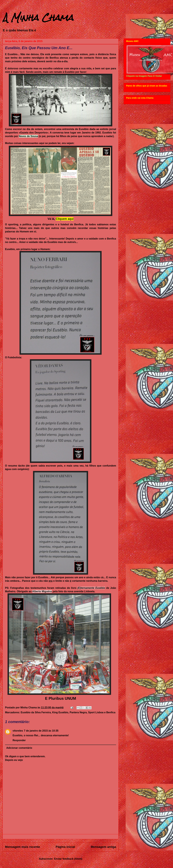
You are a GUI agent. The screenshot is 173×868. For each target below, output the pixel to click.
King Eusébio (60, 712)
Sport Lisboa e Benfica (102, 712)
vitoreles (18, 731)
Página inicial (65, 847)
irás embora (12, 581)
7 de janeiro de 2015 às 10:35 (41, 731)
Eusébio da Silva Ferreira (36, 712)
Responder (19, 740)
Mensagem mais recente (22, 847)
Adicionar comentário (19, 748)
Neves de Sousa (28, 136)
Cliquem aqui (65, 219)
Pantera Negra (78, 712)
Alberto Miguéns (42, 591)
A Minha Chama (38, 18)
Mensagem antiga (103, 847)
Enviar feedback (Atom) (68, 859)
